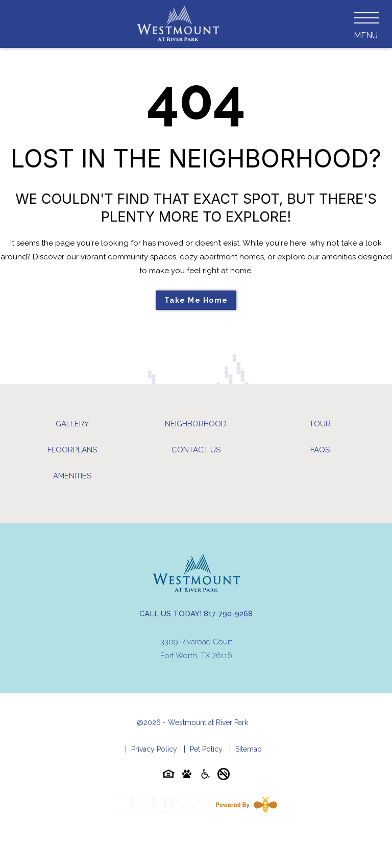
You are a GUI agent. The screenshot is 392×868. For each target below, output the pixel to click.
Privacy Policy (154, 749)
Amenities (72, 476)
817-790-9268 (228, 614)
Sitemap (249, 749)
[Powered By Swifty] (244, 805)
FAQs (320, 450)
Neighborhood (196, 424)
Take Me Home (196, 300)
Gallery (72, 424)
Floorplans (72, 450)
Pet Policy (206, 749)
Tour (320, 424)
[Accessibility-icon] (205, 776)
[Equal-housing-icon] (168, 776)
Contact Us (196, 450)
